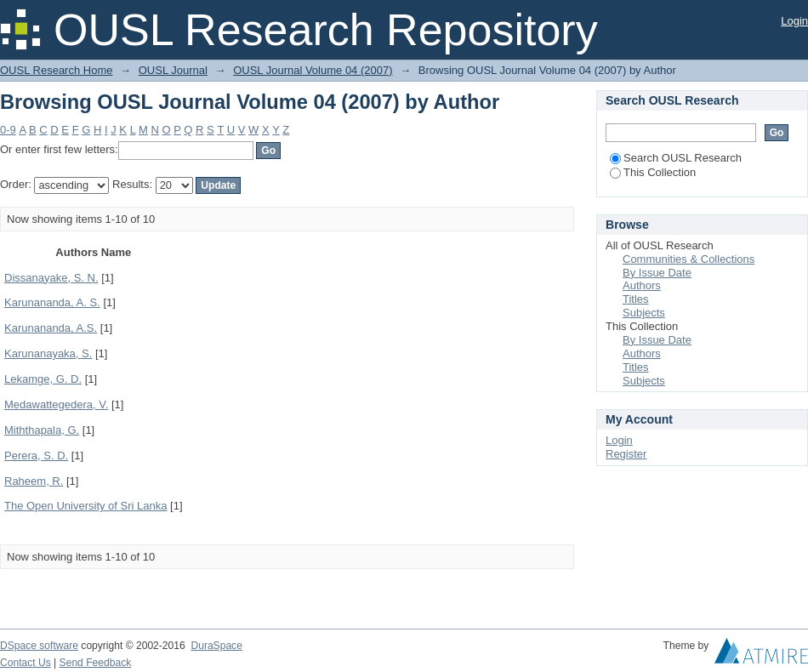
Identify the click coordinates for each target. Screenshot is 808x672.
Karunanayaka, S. (48, 353)
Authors (642, 285)
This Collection (653, 172)
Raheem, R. (34, 481)
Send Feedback (96, 663)
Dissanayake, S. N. (51, 278)
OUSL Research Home (56, 70)
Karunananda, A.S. (51, 328)
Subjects (644, 313)
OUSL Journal (173, 70)
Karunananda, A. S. (52, 302)
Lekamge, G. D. (43, 379)
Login (794, 21)
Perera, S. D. (36, 456)
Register (626, 454)
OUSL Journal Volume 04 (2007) (313, 70)
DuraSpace (216, 646)
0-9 (8, 130)
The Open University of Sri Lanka (85, 506)
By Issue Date (657, 273)
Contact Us (26, 663)
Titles (636, 299)
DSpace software (39, 646)
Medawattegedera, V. (56, 404)
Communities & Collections (689, 259)
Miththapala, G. (42, 430)
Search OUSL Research (676, 158)
